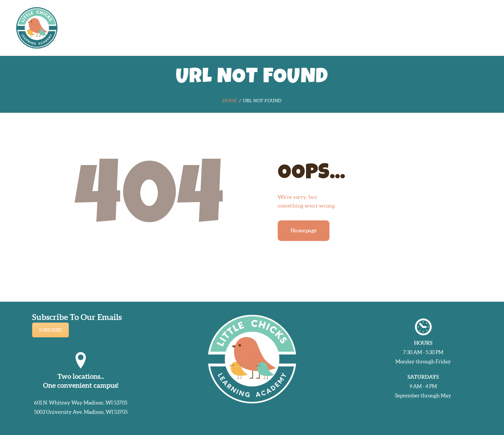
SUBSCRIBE (50, 330)
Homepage (304, 230)
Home (230, 101)
